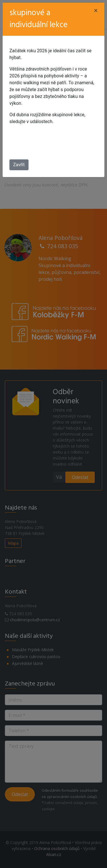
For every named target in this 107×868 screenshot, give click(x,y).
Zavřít (19, 165)
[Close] (96, 11)
